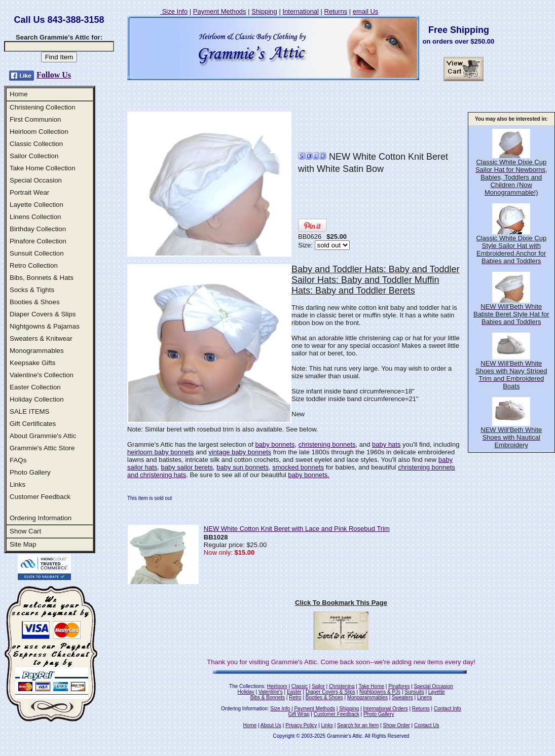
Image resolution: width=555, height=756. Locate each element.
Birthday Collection (38, 229)
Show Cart (25, 531)
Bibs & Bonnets (268, 697)
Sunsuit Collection (37, 253)
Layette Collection (36, 205)
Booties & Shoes (35, 302)
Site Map (23, 544)
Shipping (264, 11)
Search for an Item (358, 725)
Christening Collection (43, 107)
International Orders (385, 709)
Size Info (174, 11)
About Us (271, 725)
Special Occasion (36, 180)
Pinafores (399, 686)
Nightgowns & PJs (380, 692)
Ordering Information (41, 518)
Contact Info (448, 709)
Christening (342, 686)
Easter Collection (35, 387)
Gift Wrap (299, 714)
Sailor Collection (34, 156)
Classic (300, 686)
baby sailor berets (187, 467)
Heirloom (277, 686)
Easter (294, 692)
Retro (295, 697)
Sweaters (402, 697)
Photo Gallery (30, 472)
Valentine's (271, 692)
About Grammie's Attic (43, 436)
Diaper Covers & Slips (43, 314)
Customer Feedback (40, 497)
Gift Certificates (33, 424)
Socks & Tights (32, 290)
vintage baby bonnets (240, 452)
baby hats (386, 444)
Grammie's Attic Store (42, 448)
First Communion (35, 119)
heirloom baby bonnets (161, 452)
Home (19, 94)
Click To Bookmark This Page (341, 603)
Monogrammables (37, 351)
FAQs (18, 460)
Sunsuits (414, 692)
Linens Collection (35, 217)
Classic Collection (36, 144)
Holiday (246, 692)
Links (17, 484)
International (301, 11)
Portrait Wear (29, 192)
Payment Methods (220, 11)
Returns (336, 11)
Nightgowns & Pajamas (45, 326)
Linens (424, 697)
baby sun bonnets (243, 467)
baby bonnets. (309, 475)
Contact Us (427, 725)
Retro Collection (34, 265)
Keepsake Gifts (32, 363)
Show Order (396, 725)
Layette (437, 692)
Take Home (371, 686)
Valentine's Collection (42, 375)
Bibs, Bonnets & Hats (42, 278)
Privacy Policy (301, 725)
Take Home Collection (43, 168)
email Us (366, 11)
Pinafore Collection (38, 241)
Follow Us (54, 75)
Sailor (318, 686)
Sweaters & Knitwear (41, 338)
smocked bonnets (298, 467)
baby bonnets (275, 444)
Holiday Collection (37, 399)
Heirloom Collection (39, 132)
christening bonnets (327, 444)
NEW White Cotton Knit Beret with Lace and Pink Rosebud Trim (297, 529)
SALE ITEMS (30, 411)
